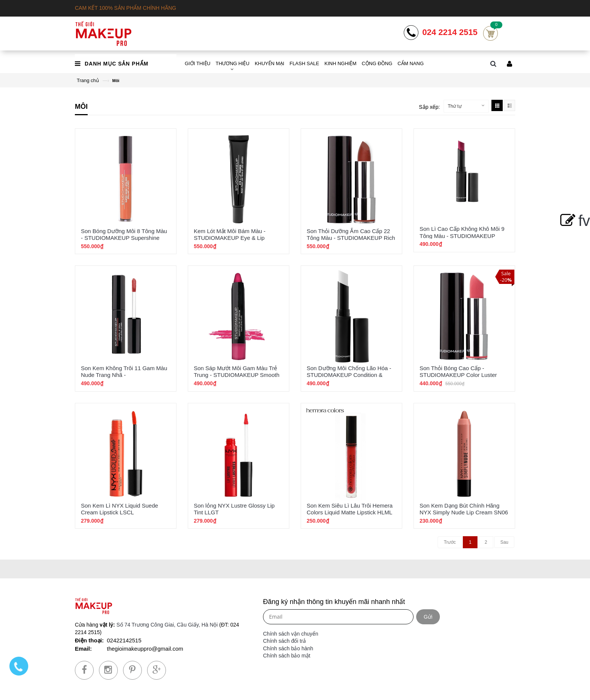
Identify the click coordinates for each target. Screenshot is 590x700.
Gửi (428, 617)
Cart (490, 33)
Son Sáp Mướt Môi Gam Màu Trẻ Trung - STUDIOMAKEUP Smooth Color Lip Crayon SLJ (237, 375)
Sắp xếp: (429, 107)
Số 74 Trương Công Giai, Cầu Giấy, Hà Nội (167, 625)
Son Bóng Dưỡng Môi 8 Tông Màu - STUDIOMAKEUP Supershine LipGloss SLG (124, 238)
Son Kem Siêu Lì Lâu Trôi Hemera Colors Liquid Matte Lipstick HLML (350, 509)
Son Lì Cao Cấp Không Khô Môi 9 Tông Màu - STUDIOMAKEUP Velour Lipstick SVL (462, 236)
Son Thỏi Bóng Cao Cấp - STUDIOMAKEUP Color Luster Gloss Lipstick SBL (458, 375)
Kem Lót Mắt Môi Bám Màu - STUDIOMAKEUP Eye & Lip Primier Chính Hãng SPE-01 (230, 238)
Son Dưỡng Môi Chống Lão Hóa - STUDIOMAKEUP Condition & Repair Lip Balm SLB (349, 375)
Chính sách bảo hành (288, 648)
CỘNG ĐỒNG (377, 63)
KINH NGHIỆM (340, 63)
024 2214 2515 (450, 32)
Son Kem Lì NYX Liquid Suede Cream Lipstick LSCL (119, 509)
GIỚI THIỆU (198, 63)
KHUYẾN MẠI (270, 63)
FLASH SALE (304, 63)
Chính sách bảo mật (287, 656)
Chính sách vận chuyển (291, 634)
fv (574, 221)
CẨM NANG (411, 63)
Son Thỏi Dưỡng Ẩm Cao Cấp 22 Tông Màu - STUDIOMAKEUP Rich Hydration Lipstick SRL (351, 238)
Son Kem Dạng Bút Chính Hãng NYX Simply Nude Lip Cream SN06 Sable (464, 512)
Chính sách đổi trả (284, 641)
